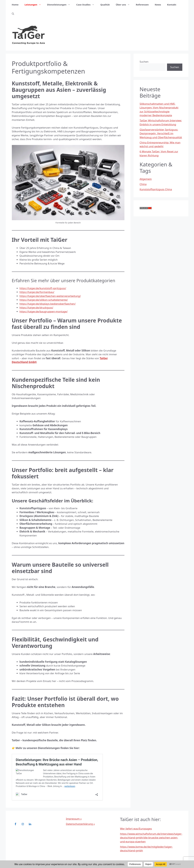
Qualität (105, 5)
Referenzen (142, 5)
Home (15, 5)
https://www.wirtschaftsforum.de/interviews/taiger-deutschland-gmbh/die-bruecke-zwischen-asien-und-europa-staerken (151, 838)
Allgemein (146, 179)
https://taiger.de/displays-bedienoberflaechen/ (48, 304)
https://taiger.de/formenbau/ (37, 292)
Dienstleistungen (60, 5)
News (158, 5)
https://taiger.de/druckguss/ (36, 307)
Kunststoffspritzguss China (156, 189)
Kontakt (172, 5)
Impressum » (74, 819)
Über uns (124, 5)
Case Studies (87, 5)
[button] (13, 14)
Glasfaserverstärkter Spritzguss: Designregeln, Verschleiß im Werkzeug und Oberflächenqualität (161, 133)
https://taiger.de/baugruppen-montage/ (44, 311)
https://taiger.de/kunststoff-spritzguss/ (43, 288)
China (143, 184)
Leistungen (34, 5)
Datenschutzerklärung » (80, 824)
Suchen (144, 62)
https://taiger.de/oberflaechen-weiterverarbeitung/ (50, 296)
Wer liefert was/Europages (136, 829)
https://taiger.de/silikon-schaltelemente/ (44, 300)
